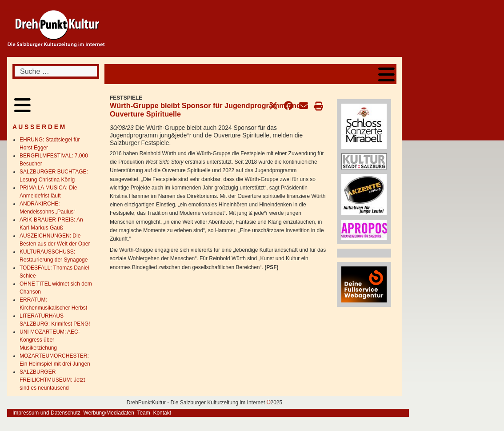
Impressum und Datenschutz (46, 413)
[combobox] (56, 71)
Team (143, 413)
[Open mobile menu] (386, 74)
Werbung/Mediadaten (109, 413)
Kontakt (162, 413)
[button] (273, 106)
